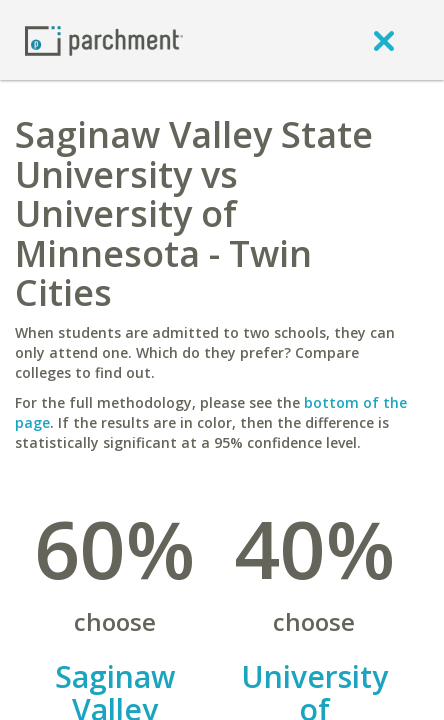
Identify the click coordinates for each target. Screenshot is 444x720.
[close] (384, 40)
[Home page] (104, 39)
